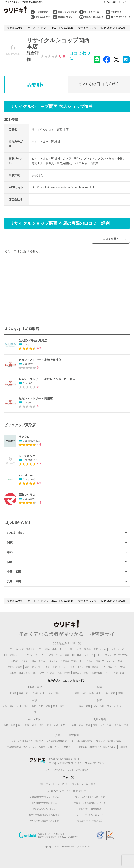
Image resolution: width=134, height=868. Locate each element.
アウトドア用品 (47, 673)
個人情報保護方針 (85, 741)
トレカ (99, 655)
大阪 (95, 706)
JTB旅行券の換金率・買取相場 (44, 821)
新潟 (5, 706)
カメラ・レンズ (116, 650)
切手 (72, 667)
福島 (57, 693)
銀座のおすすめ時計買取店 (44, 803)
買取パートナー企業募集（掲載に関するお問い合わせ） (90, 747)
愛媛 (56, 726)
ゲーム (59, 655)
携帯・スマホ (100, 650)
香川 (49, 726)
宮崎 (109, 726)
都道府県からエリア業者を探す (67, 681)
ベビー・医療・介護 (115, 673)
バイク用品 (120, 667)
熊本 (95, 726)
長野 (41, 706)
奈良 (109, 706)
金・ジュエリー (67, 650)
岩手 (28, 693)
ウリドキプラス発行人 (78, 770)
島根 (13, 726)
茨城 (77, 693)
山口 (34, 726)
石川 (19, 706)
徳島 (42, 726)
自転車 (13, 673)
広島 (27, 726)
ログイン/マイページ (120, 17)
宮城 (35, 693)
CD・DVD (77, 655)
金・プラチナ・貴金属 (68, 784)
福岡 (74, 726)
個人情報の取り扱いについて (60, 741)
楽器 (27, 667)
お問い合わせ (54, 747)
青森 (21, 693)
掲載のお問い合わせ (94, 17)
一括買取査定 (42, 12)
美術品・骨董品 (15, 667)
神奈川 (121, 693)
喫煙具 (87, 650)
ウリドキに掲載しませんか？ (115, 2)
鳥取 (6, 726)
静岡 (55, 706)
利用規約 (39, 741)
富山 (12, 706)
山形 (50, 693)
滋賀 (81, 706)
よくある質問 (39, 747)
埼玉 (99, 693)
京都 (88, 706)
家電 (51, 655)
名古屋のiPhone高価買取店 (90, 821)
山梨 (34, 706)
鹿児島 (118, 726)
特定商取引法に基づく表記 (109, 741)
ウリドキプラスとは (55, 770)
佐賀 (81, 726)
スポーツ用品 (64, 673)
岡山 (20, 726)
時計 (41, 784)
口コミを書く (111, 239)
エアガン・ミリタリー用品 (23, 661)
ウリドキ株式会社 (56, 834)
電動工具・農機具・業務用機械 (88, 673)
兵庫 (102, 706)
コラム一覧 (67, 778)
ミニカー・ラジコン (48, 661)
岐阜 (48, 706)
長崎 (88, 726)
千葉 (106, 693)
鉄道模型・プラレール (71, 661)
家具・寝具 (37, 667)
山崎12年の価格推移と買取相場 (44, 815)
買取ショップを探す (67, 12)
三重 (34, 712)
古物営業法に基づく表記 (18, 747)
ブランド (50, 784)
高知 (63, 726)
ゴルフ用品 (24, 673)
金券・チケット (60, 667)
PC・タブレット (12, 655)
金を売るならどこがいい (44, 809)
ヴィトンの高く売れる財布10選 (90, 798)
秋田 (43, 693)
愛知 (62, 706)
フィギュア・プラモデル (117, 655)
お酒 (79, 650)
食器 (48, 667)
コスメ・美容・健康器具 (89, 667)
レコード (89, 655)
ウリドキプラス (92, 12)
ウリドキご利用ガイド (22, 741)
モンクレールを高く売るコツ (90, 815)
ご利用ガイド (117, 12)
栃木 (84, 693)
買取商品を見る (43, 17)
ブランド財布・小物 (47, 650)
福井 (27, 706)
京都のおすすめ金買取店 (90, 809)
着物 (120, 661)
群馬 (91, 693)
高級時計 (31, 650)
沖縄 (126, 726)
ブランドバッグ (16, 650)
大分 (102, 726)
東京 (113, 693)
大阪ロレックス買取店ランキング (90, 803)
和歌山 (118, 706)
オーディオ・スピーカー (34, 655)
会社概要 (123, 747)
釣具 (35, 673)
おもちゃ (89, 661)
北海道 (13, 693)
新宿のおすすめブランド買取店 (44, 798)
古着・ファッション (105, 661)
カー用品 (108, 667)
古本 (67, 655)
